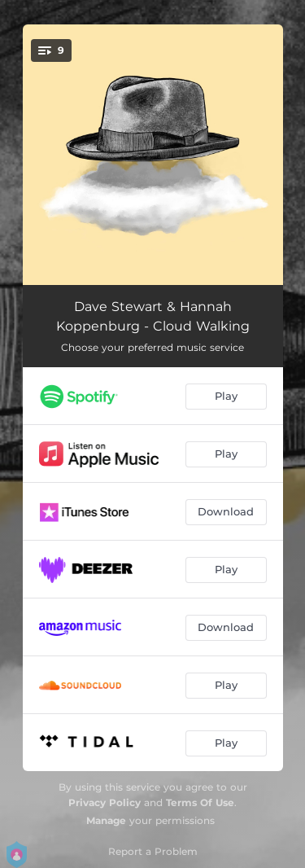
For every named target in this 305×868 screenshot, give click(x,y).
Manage (106, 820)
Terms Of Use (200, 802)
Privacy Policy (105, 802)
